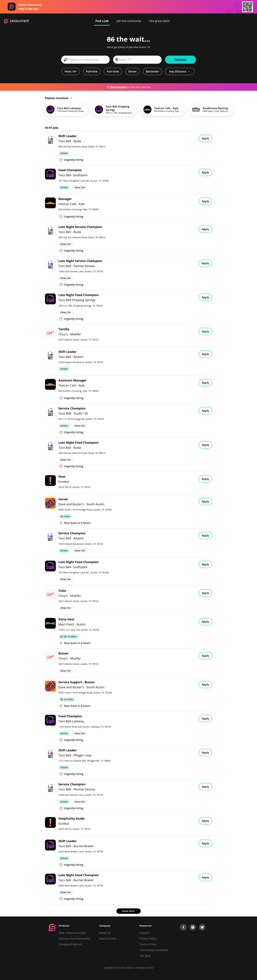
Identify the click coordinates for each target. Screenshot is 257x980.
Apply (205, 138)
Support (145, 933)
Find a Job (102, 21)
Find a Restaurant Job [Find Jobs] (72, 933)
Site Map (145, 956)
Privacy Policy (148, 939)
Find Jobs (180, 60)
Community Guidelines (154, 950)
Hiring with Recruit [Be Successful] (70, 944)
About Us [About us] (105, 933)
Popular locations (58, 98)
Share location (116, 87)
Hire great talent (159, 21)
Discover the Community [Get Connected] (74, 939)
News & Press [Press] (108, 939)
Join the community (129, 21)
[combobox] (85, 60)
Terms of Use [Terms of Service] (148, 944)
